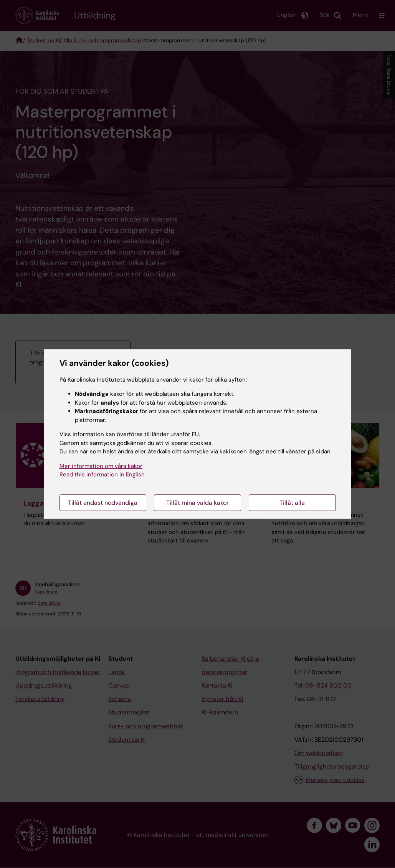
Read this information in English (102, 475)
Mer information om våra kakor (101, 466)
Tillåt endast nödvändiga (103, 503)
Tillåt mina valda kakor (197, 503)
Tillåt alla (292, 503)
